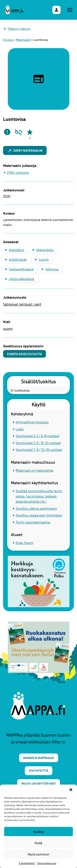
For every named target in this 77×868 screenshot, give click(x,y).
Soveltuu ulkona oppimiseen (36, 508)
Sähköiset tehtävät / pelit (22, 304)
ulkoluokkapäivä (21, 279)
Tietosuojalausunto (47, 863)
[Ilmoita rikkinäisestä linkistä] (18, 132)
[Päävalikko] (70, 10)
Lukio (20, 429)
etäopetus (17, 250)
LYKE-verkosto (18, 172)
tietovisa (52, 269)
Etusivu (8, 39)
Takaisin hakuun (19, 28)
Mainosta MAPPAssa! (39, 758)
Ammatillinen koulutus (32, 422)
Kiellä (38, 843)
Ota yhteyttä (39, 770)
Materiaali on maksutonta (34, 470)
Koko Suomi (24, 543)
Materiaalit (23, 39)
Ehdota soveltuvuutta (25, 354)
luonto (44, 259)
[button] (71, 790)
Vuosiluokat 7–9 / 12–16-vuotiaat (39, 449)
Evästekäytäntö (27, 863)
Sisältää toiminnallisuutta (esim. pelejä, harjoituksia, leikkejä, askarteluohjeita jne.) (39, 496)
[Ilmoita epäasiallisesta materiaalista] (7, 132)
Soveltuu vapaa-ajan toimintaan (39, 515)
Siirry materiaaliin (25, 151)
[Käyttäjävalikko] (56, 10)
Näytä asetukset (38, 854)
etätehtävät (18, 259)
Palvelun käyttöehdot (39, 783)
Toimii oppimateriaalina (33, 522)
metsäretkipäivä (21, 269)
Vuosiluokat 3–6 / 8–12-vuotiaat (38, 443)
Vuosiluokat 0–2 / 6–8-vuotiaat (37, 436)
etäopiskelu (45, 250)
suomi (8, 328)
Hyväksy (39, 832)
